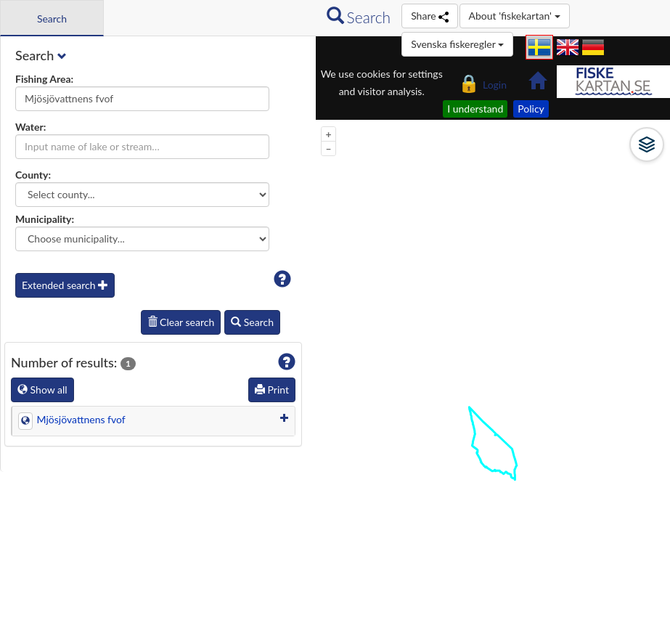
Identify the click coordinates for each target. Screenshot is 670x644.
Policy (531, 109)
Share (429, 16)
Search (252, 322)
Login (482, 81)
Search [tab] (52, 19)
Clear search (181, 322)
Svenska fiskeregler (457, 44)
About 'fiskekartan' (515, 16)
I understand (475, 109)
